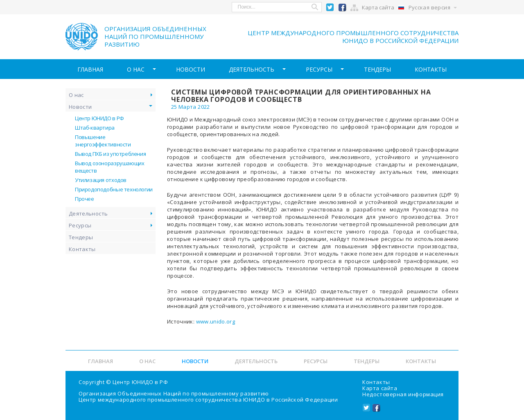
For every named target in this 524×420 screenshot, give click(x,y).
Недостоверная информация (403, 394)
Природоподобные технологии (114, 189)
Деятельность (252, 69)
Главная (90, 69)
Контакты (431, 69)
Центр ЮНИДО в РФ (99, 118)
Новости (191, 69)
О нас (136, 69)
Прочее (85, 199)
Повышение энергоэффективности (103, 141)
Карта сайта (378, 7)
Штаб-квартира (95, 128)
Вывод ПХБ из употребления (110, 154)
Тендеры (377, 69)
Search (315, 7)
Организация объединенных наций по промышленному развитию (155, 36)
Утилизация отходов (101, 180)
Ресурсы (319, 69)
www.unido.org (216, 321)
